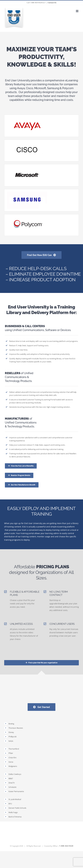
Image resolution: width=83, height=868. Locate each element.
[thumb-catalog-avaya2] (27, 117)
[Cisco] (27, 142)
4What (55, 846)
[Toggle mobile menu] (77, 11)
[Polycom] (27, 217)
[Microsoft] (27, 167)
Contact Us (52, 3)
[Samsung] (27, 192)
